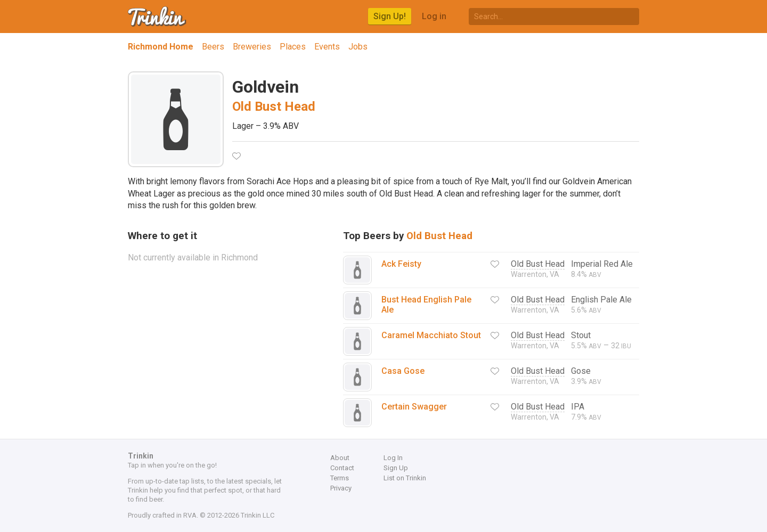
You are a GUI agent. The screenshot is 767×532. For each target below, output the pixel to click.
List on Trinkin (405, 478)
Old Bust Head (274, 107)
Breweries (252, 47)
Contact (342, 468)
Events (327, 47)
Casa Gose (403, 371)
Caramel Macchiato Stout (431, 335)
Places (293, 47)
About (340, 458)
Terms (340, 478)
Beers (213, 47)
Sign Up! (390, 16)
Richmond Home (161, 47)
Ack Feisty (401, 264)
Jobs (358, 47)
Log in (434, 16)
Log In (393, 458)
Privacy (341, 488)
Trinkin (158, 17)
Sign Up (396, 468)
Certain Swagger (414, 407)
